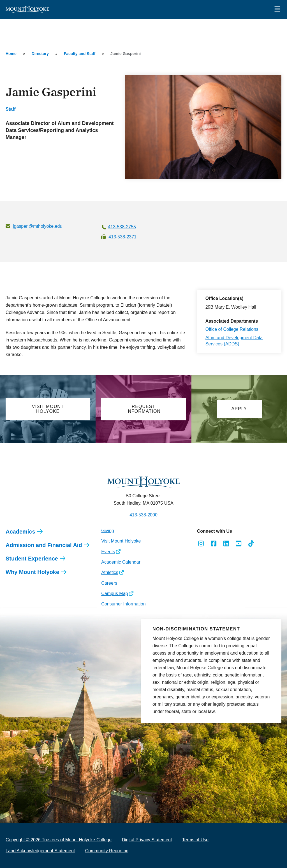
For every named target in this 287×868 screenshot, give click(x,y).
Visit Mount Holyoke (121, 541)
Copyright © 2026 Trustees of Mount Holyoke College (59, 840)
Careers (109, 583)
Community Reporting (107, 851)
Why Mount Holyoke (32, 572)
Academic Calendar (121, 562)
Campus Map (114, 594)
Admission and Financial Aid (44, 545)
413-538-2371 (122, 237)
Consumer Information (123, 604)
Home (11, 54)
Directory (40, 54)
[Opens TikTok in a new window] (251, 544)
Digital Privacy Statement (147, 840)
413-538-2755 (122, 227)
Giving (107, 531)
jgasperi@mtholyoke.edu (38, 226)
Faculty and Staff (80, 54)
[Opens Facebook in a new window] (213, 544)
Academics (20, 532)
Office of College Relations (232, 329)
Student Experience (32, 559)
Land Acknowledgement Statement (40, 851)
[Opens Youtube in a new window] (239, 544)
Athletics (110, 572)
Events (108, 552)
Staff (11, 109)
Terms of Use (195, 840)
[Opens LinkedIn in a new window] (226, 544)
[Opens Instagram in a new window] (201, 544)
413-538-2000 (143, 515)
